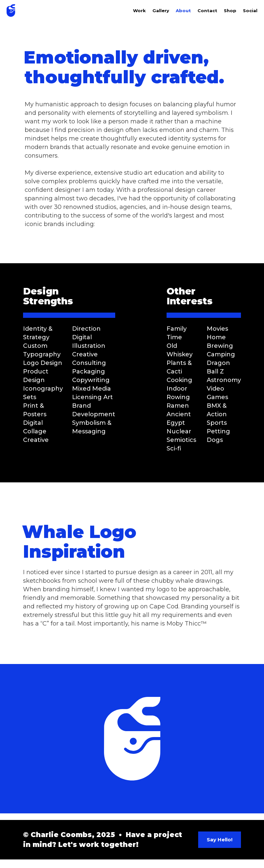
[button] (247, 11)
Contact (207, 11)
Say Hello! (220, 840)
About (183, 11)
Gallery (161, 11)
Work (139, 11)
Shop (230, 11)
